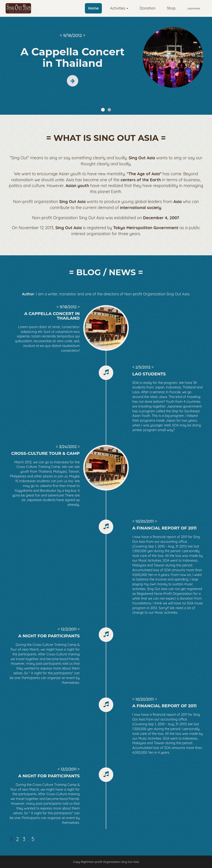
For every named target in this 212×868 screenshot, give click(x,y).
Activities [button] (119, 8)
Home (93, 8)
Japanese (194, 8)
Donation (148, 8)
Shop (171, 8)
